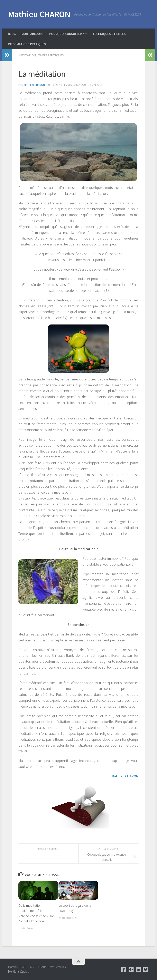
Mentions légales (18, 972)
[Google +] (131, 970)
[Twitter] (146, 970)
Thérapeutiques (51, 55)
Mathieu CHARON (39, 14)
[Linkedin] (139, 970)
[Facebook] (124, 970)
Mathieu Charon (34, 85)
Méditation (27, 55)
